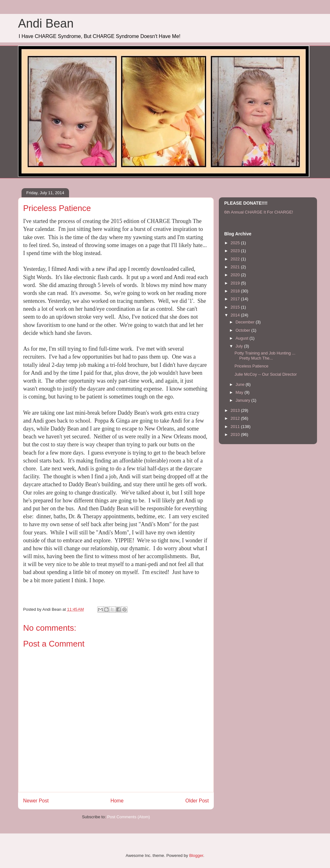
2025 (236, 243)
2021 (236, 267)
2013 (236, 410)
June (241, 384)
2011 (236, 427)
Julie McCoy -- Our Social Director (266, 374)
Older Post (197, 801)
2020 (236, 275)
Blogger (196, 855)
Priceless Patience (251, 366)
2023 (236, 251)
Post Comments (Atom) (128, 817)
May (240, 392)
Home (117, 801)
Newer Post (36, 801)
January (244, 400)
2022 (236, 259)
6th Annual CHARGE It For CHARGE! (259, 212)
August (243, 338)
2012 (236, 418)
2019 (236, 283)
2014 (236, 315)
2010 (236, 434)
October (244, 330)
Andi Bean (46, 23)
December (246, 322)
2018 (236, 291)
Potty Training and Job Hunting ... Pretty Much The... (265, 356)
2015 (236, 307)
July (240, 346)
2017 (236, 299)
